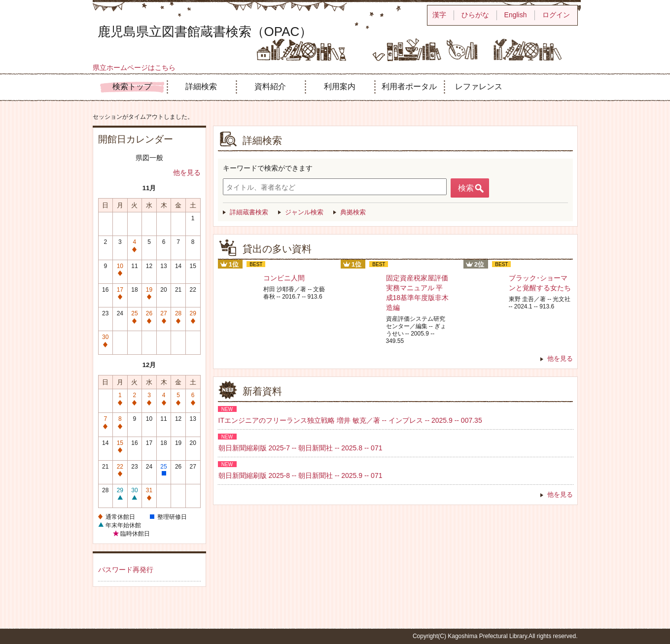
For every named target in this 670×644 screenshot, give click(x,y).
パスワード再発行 (126, 570)
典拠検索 (353, 212)
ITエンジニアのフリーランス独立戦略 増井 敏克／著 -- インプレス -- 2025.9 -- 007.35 (350, 420)
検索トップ (132, 86)
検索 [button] (466, 188)
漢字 (439, 15)
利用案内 (340, 86)
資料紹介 (270, 86)
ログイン (556, 15)
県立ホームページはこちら (134, 68)
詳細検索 (201, 86)
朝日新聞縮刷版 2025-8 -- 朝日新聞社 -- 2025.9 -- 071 (300, 475)
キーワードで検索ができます (268, 168)
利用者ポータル (409, 86)
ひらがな (475, 15)
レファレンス (479, 86)
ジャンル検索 (304, 212)
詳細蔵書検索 (249, 212)
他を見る (187, 172)
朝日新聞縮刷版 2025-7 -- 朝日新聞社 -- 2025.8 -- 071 (300, 448)
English (516, 15)
